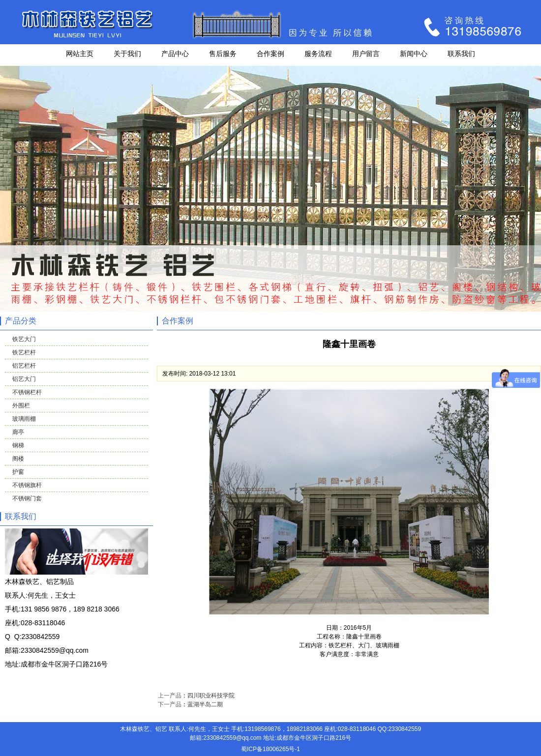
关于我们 (127, 54)
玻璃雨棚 (24, 419)
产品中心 (175, 54)
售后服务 (223, 54)
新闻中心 (414, 54)
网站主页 (80, 54)
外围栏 (21, 406)
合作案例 (270, 54)
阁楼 (18, 459)
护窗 (18, 472)
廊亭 (18, 432)
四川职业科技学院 (211, 696)
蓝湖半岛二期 (205, 704)
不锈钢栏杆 (27, 392)
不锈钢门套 (27, 498)
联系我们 (461, 54)
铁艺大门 (24, 339)
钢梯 (18, 445)
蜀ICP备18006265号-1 (270, 749)
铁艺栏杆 (24, 352)
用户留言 (366, 54)
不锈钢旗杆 (27, 485)
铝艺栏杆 (24, 366)
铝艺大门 (24, 379)
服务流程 (318, 54)
